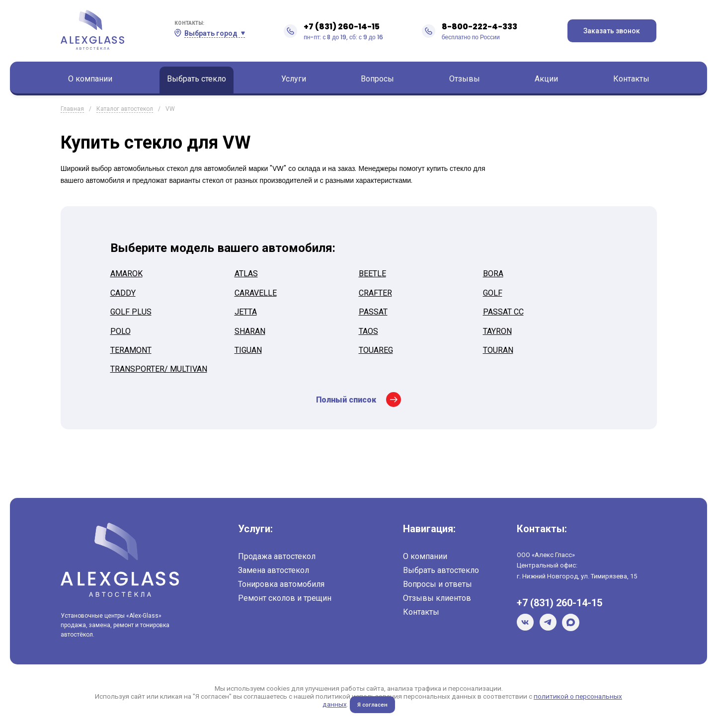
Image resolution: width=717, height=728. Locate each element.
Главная (72, 109)
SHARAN (250, 331)
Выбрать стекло (197, 79)
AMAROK (126, 274)
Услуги (294, 79)
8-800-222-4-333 (479, 27)
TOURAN (498, 350)
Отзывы (465, 79)
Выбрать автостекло (441, 570)
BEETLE (372, 274)
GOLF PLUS (131, 312)
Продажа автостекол (277, 556)
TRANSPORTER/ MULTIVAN (159, 369)
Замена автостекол (274, 570)
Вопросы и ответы (438, 584)
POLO (120, 331)
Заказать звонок (612, 31)
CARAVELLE (256, 293)
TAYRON (497, 331)
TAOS (368, 331)
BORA (493, 274)
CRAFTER (375, 293)
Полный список (346, 400)
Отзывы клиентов (437, 598)
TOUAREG (376, 350)
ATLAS (246, 274)
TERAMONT (131, 350)
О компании (90, 79)
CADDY (123, 293)
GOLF (493, 293)
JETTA (246, 312)
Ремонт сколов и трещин (285, 598)
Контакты (631, 79)
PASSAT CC (503, 312)
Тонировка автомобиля (281, 584)
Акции (546, 79)
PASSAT (373, 312)
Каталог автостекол (125, 109)
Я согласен (372, 705)
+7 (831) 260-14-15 (342, 27)
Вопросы (377, 79)
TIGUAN (248, 350)
